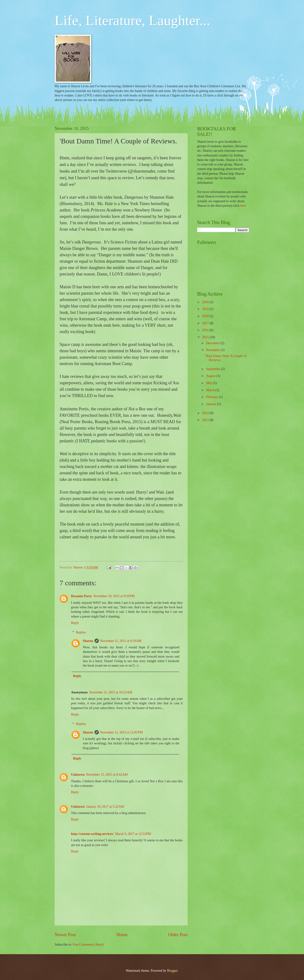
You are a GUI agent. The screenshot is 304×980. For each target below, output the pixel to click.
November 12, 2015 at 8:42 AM (107, 775)
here (243, 206)
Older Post (178, 935)
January (212, 404)
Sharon (88, 641)
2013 (206, 420)
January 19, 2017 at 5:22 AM (105, 807)
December (213, 343)
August (211, 376)
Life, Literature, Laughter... (132, 20)
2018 (206, 316)
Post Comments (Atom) (88, 945)
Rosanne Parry (82, 596)
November (214, 350)
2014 (206, 413)
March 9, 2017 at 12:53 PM (133, 834)
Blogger (172, 971)
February (212, 397)
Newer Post (65, 935)
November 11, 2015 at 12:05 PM (121, 732)
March (211, 390)
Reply (75, 623)
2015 (206, 337)
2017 (206, 323)
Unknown (78, 775)
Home (122, 935)
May (210, 383)
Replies (81, 632)
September (214, 369)
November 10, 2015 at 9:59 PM (114, 596)
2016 (206, 330)
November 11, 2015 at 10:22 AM (111, 692)
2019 (206, 309)
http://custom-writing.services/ (92, 834)
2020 (206, 302)
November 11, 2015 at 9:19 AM (121, 641)
